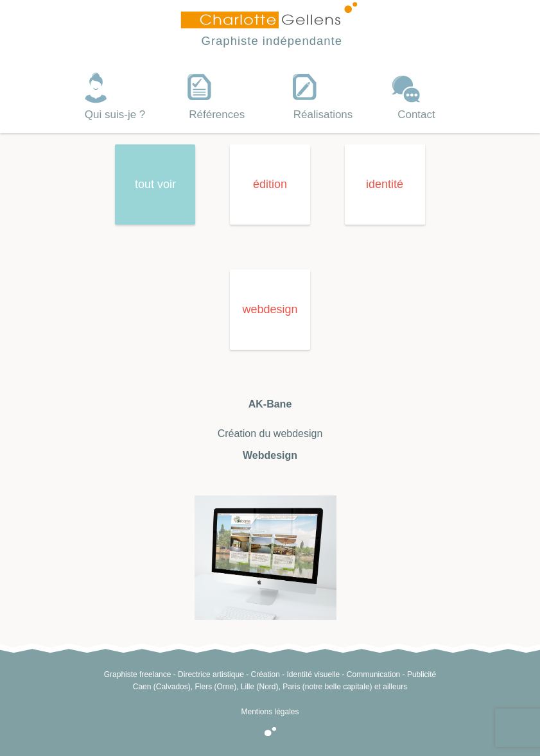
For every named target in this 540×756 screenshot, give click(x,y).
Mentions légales (270, 712)
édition (270, 184)
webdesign (270, 309)
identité (385, 184)
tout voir (155, 184)
